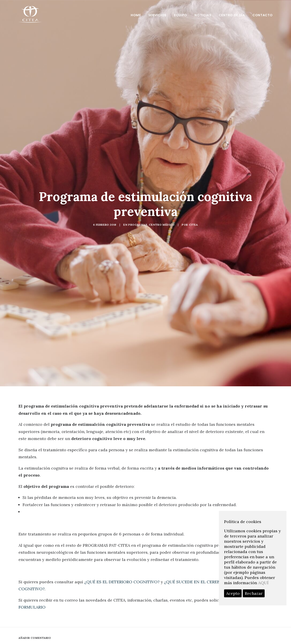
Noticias (203, 15)
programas (138, 225)
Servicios (157, 15)
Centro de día (232, 15)
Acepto (233, 593)
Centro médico (162, 225)
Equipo (181, 15)
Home (136, 15)
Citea (193, 225)
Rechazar (254, 593)
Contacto (263, 15)
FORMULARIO (32, 607)
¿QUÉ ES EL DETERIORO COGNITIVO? (122, 582)
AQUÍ (263, 583)
